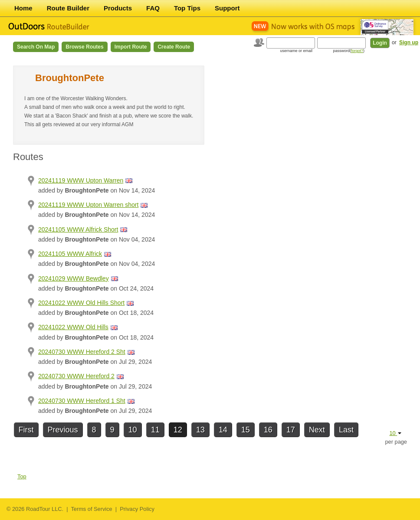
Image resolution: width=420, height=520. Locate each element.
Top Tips (187, 8)
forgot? (357, 51)
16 (268, 430)
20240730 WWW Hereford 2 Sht (82, 352)
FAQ (153, 8)
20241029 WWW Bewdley (74, 278)
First (26, 430)
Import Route (131, 47)
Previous (63, 430)
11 (155, 430)
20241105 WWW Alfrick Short (78, 229)
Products (118, 8)
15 (246, 430)
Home (23, 8)
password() (349, 51)
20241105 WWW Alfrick (70, 254)
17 (291, 430)
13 (200, 430)
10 (133, 430)
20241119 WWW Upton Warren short (88, 205)
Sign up (409, 43)
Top (22, 476)
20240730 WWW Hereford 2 (76, 376)
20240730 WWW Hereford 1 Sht (82, 401)
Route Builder (68, 8)
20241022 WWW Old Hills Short (81, 303)
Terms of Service (91, 509)
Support (227, 8)
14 (223, 430)
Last (346, 430)
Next (317, 430)
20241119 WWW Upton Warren (81, 180)
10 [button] (395, 433)
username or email (296, 51)
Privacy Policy (137, 509)
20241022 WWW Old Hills (73, 327)
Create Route (174, 47)
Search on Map (36, 47)
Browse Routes (84, 47)
